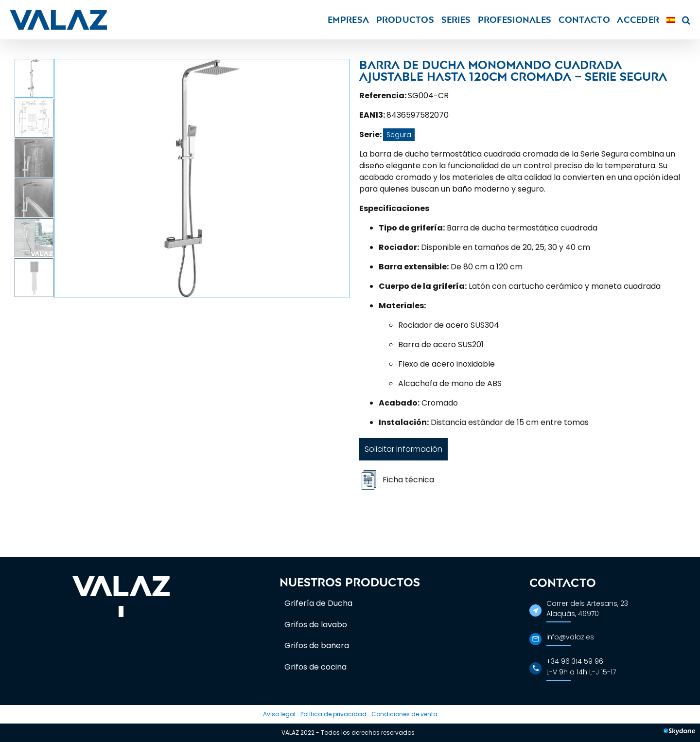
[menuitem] (671, 20)
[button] (686, 20)
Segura (399, 135)
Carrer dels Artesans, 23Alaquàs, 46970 (587, 609)
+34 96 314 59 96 (575, 661)
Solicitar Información (403, 449)
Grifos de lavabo (316, 625)
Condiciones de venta (404, 714)
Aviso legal (279, 714)
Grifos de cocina (315, 667)
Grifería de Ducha (318, 603)
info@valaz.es (570, 637)
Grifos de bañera (317, 645)
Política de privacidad (333, 714)
